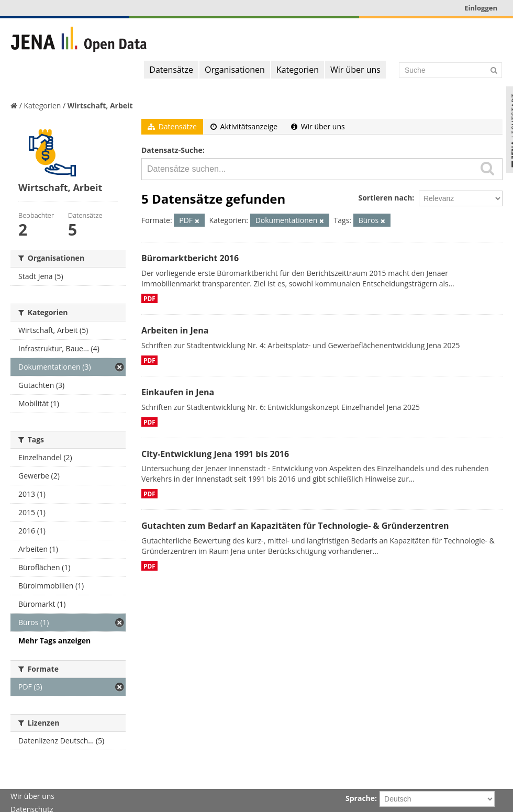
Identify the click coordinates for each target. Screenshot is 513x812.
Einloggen (481, 8)
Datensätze (171, 70)
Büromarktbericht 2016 (190, 258)
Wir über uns (355, 70)
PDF (149, 298)
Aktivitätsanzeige (244, 126)
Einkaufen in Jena (178, 392)
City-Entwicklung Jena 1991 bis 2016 (215, 454)
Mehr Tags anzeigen (54, 641)
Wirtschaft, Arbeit (100, 105)
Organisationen (235, 70)
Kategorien (298, 70)
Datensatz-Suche (172, 150)
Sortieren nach (385, 198)
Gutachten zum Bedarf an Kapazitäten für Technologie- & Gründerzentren (295, 526)
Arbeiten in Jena (175, 330)
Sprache (360, 798)
